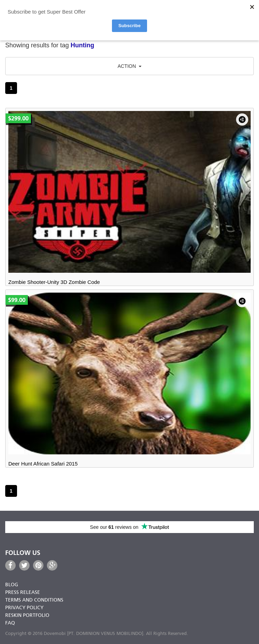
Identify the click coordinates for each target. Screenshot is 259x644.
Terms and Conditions (34, 600)
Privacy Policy (24, 608)
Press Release (23, 593)
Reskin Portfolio (27, 616)
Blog (12, 585)
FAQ (10, 623)
